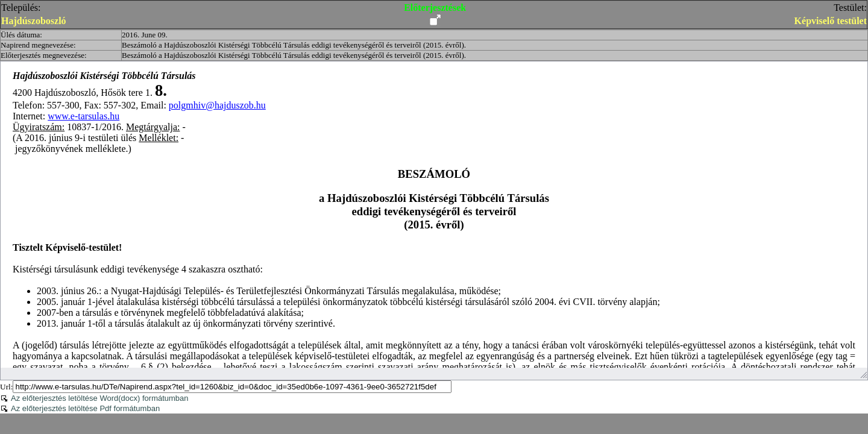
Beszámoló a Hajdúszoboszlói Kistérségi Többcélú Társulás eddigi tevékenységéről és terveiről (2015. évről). (294, 45)
